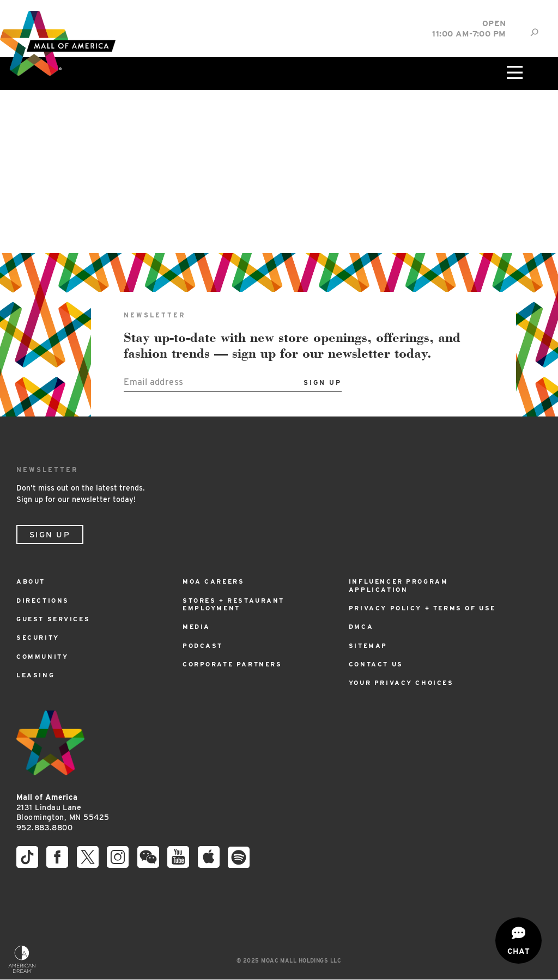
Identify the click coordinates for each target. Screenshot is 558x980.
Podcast (204, 645)
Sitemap (369, 645)
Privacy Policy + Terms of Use (426, 608)
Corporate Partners (236, 664)
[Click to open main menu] (514, 73)
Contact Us (377, 664)
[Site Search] (534, 32)
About (32, 581)
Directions (44, 600)
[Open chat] (518, 941)
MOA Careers (215, 581)
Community (44, 656)
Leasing (36, 675)
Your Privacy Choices (404, 682)
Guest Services (56, 619)
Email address (153, 382)
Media (197, 626)
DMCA (361, 626)
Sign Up (50, 535)
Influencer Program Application (401, 585)
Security (40, 637)
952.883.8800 (44, 828)
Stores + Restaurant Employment (237, 604)
